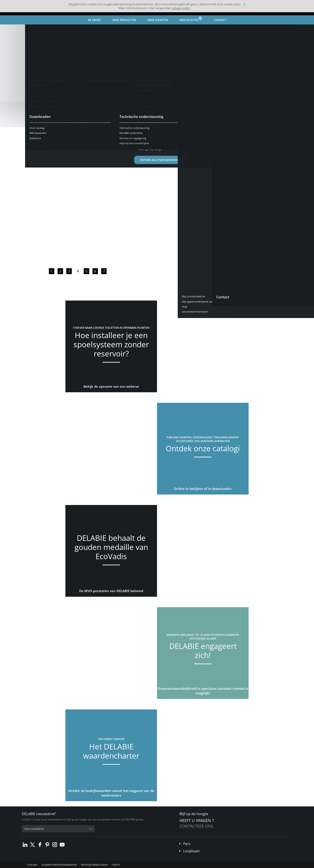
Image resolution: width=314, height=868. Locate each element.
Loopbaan (191, 851)
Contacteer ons (196, 826)
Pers (187, 844)
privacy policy (181, 8)
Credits (116, 865)
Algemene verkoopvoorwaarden (59, 865)
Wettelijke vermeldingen (94, 865)
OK (91, 829)
